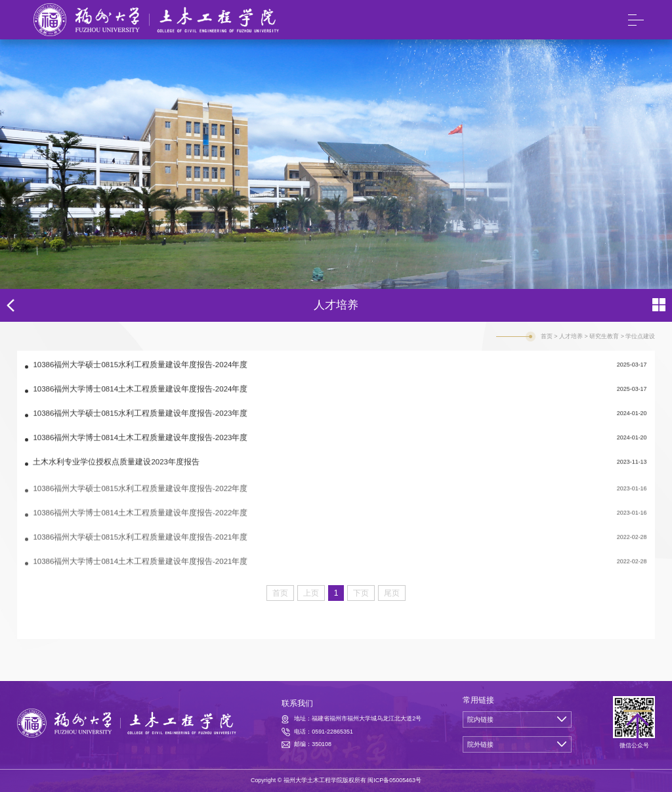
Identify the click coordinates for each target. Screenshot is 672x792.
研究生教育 (604, 336)
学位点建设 (640, 336)
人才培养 (571, 336)
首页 (547, 336)
